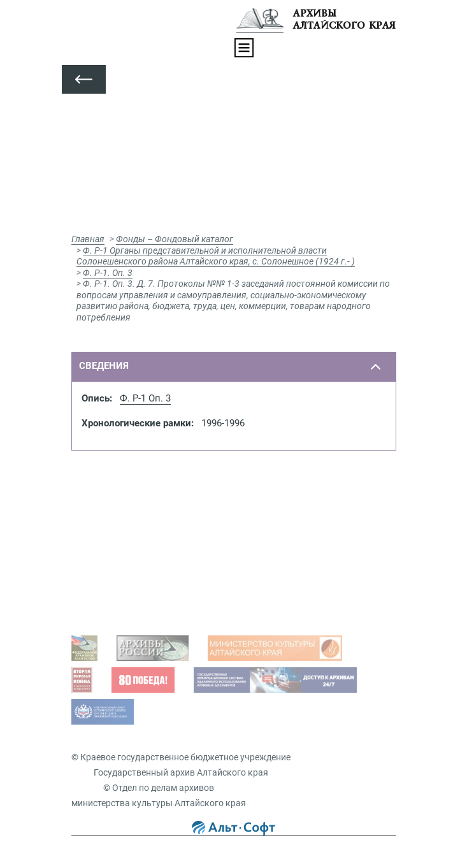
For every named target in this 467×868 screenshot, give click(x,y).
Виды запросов (116, 603)
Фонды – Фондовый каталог (175, 239)
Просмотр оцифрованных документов (164, 551)
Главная (88, 239)
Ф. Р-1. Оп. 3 (108, 273)
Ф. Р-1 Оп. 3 (145, 398)
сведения (104, 366)
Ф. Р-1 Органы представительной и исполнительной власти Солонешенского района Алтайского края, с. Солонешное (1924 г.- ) (216, 256)
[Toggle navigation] (244, 48)
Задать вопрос (115, 531)
